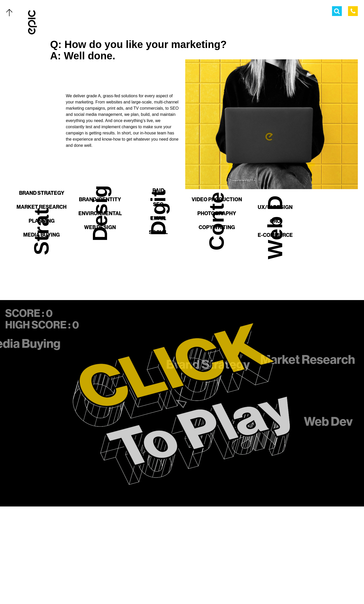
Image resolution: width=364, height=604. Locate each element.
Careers (48, 589)
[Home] (33, 22)
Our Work (50, 522)
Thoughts (50, 556)
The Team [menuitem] (258, 12)
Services (48, 534)
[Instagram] (187, 589)
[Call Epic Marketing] (353, 11)
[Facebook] (177, 589)
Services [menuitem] (231, 12)
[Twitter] (166, 589)
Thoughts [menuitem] (286, 12)
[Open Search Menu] (337, 11)
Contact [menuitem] (314, 12)
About (46, 567)
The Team (49, 545)
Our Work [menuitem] (202, 12)
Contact (48, 578)
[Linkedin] (197, 589)
